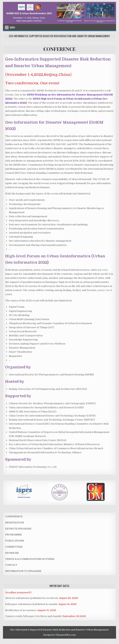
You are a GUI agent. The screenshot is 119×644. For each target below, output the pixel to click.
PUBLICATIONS (15, 541)
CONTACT (11, 565)
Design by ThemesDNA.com (59, 635)
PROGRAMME (14, 535)
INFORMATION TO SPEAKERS (23, 571)
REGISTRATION (15, 523)
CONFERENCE (59, 49)
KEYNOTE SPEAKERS (18, 529)
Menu (12, 27)
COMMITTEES (14, 547)
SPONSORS (12, 553)
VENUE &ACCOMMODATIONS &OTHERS (30, 559)
